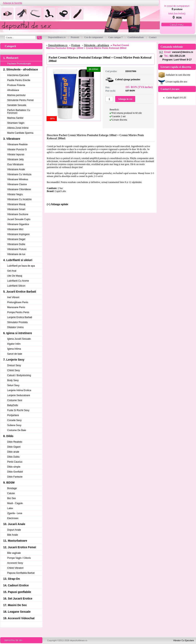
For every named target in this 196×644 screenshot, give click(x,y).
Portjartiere (13, 415)
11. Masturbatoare (15, 541)
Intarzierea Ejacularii (18, 75)
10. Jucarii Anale (14, 524)
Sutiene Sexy (14, 425)
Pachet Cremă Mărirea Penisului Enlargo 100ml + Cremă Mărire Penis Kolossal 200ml (87, 47)
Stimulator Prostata (17, 322)
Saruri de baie (15, 354)
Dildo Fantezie (15, 477)
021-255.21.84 (177, 56)
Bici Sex (11, 498)
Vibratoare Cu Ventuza (19, 174)
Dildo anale (13, 452)
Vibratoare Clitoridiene (19, 189)
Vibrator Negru (15, 194)
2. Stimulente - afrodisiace (21, 69)
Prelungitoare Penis (18, 302)
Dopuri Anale (14, 530)
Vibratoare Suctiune (18, 214)
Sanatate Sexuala (17, 105)
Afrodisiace (13, 90)
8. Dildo (8, 436)
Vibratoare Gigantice (18, 224)
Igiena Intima (14, 349)
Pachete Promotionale (19, 64)
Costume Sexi (15, 400)
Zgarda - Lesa (15, 513)
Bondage (12, 488)
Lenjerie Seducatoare (19, 395)
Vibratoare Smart (16, 209)
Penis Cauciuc (15, 462)
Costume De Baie (17, 430)
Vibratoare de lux (16, 254)
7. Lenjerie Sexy (14, 360)
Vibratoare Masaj (16, 204)
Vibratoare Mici (15, 229)
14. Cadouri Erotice (16, 585)
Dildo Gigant (14, 447)
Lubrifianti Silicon (16, 286)
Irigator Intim (14, 344)
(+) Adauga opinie (57, 204)
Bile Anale (12, 535)
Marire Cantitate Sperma (20, 133)
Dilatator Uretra (15, 327)
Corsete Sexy (14, 420)
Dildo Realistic (15, 442)
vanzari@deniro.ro (182, 52)
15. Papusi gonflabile (17, 592)
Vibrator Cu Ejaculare (184, 640)
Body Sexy (13, 380)
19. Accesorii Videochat (19, 618)
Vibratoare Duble (16, 244)
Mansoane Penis (16, 307)
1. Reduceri (11, 58)
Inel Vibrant (13, 297)
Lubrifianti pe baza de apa (21, 266)
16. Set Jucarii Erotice (18, 598)
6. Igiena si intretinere (18, 333)
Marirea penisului (16, 95)
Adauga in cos (125, 99)
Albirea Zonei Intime (18, 128)
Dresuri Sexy (14, 365)
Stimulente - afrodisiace (96, 45)
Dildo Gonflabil (15, 472)
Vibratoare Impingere (18, 234)
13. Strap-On (11, 579)
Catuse (11, 493)
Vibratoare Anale (16, 169)
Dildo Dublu (13, 457)
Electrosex (13, 518)
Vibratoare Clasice (17, 184)
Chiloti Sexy (13, 370)
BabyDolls (13, 405)
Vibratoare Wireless (18, 179)
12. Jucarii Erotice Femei (20, 547)
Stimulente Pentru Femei (20, 100)
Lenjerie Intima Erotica (19, 390)
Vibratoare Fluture (17, 249)
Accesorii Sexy (15, 563)
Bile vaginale (14, 553)
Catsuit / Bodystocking (19, 375)
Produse (76, 45)
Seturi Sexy (13, 385)
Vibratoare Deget (16, 239)
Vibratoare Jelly (15, 159)
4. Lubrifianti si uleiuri (18, 260)
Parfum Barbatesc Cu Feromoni (19, 112)
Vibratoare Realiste (17, 144)
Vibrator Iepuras (16, 154)
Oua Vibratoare (15, 164)
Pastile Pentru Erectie (19, 80)
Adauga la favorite (12, 3)
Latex (10, 508)
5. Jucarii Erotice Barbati (20, 292)
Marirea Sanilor (15, 118)
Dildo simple (14, 467)
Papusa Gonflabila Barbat (21, 573)
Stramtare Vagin (16, 123)
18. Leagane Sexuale (17, 612)
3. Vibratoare (12, 139)
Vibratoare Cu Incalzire (19, 199)
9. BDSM (9, 483)
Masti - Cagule (15, 503)
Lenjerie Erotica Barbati (20, 317)
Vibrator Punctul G (17, 149)
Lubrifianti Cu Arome (18, 281)
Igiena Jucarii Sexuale (19, 339)
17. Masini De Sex (15, 605)
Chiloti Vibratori (15, 568)
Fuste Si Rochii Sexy (18, 410)
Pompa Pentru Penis (18, 312)
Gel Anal (12, 271)
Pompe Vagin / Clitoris (19, 558)
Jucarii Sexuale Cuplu (19, 219)
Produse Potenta (16, 85)
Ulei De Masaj (15, 276)
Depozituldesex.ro (58, 45)
